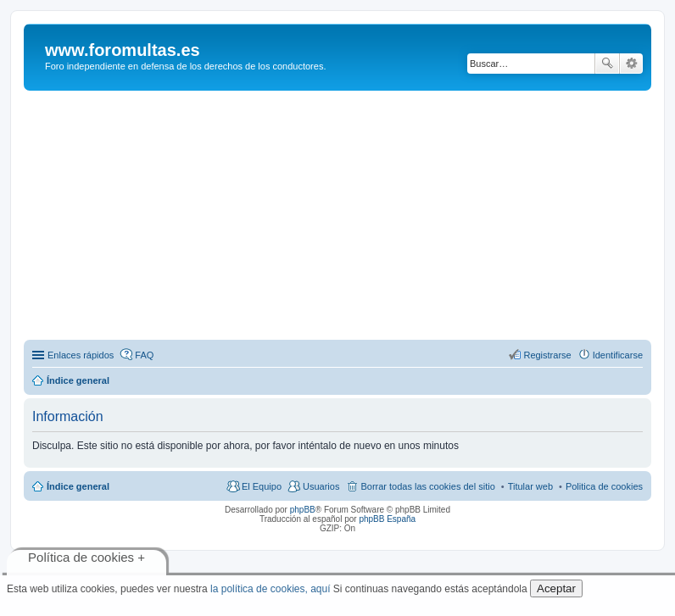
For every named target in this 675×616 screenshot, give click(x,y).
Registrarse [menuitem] (547, 355)
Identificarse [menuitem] (618, 355)
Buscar (607, 64)
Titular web (530, 486)
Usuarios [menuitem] (321, 486)
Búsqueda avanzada (631, 64)
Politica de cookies (604, 486)
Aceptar (556, 588)
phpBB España (387, 519)
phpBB (303, 510)
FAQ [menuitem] (144, 355)
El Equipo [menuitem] (262, 486)
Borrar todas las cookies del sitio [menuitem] (427, 486)
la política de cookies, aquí (270, 589)
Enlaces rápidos (81, 355)
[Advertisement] (349, 218)
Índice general (78, 486)
